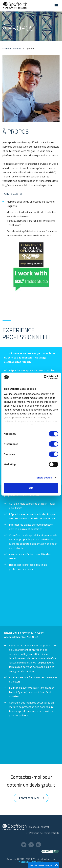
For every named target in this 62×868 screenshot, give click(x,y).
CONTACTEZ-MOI (32, 798)
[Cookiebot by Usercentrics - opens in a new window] (44, 377)
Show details (44, 478)
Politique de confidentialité (44, 833)
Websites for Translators (31, 862)
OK (31, 488)
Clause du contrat (39, 827)
